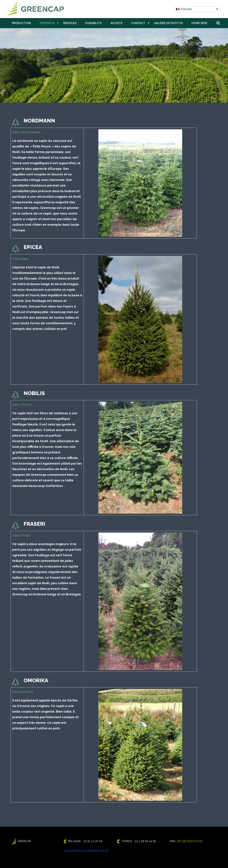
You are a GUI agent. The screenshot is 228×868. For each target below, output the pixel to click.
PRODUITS (47, 23)
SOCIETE (117, 23)
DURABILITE (93, 23)
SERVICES (70, 23)
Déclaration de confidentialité (86, 851)
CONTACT (138, 23)
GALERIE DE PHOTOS (168, 23)
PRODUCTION (21, 23)
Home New (199, 23)
